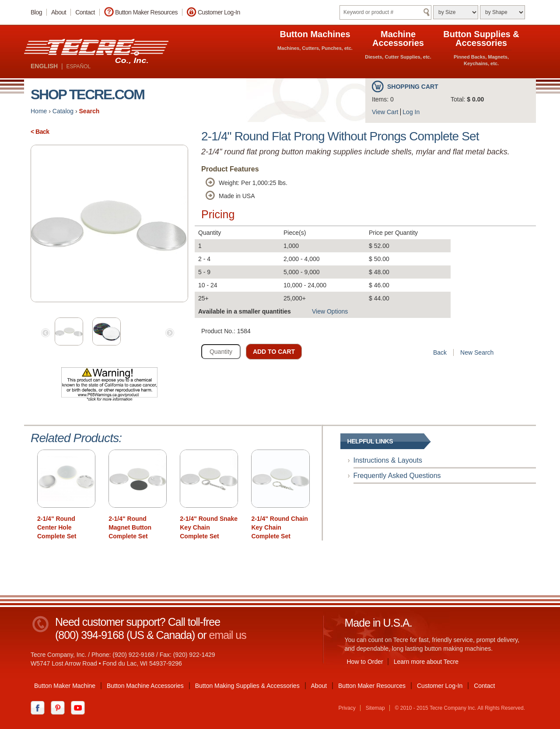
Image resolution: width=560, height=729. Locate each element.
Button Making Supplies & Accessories (247, 686)
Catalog (63, 111)
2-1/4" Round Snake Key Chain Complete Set (209, 527)
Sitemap (375, 708)
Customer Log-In (219, 12)
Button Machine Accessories (145, 686)
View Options (330, 311)
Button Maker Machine (65, 686)
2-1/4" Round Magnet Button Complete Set (130, 527)
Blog (36, 12)
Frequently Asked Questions (397, 476)
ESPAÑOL (78, 66)
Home (39, 111)
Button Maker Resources (146, 12)
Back (440, 352)
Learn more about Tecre (426, 662)
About (59, 12)
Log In (411, 112)
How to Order (365, 662)
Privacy (347, 708)
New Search (477, 352)
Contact (85, 12)
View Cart (385, 112)
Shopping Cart (413, 87)
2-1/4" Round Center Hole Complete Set (57, 527)
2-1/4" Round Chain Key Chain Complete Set (280, 527)
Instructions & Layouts (388, 460)
